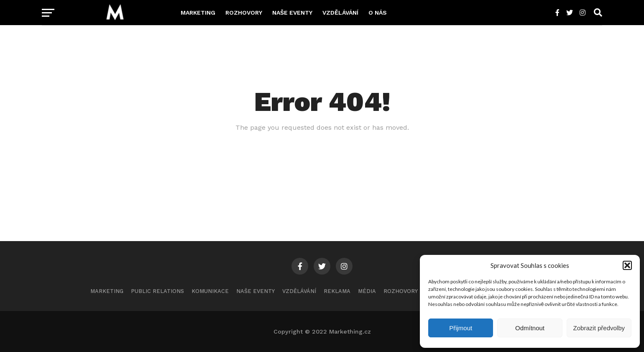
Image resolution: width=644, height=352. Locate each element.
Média (367, 291)
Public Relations (157, 291)
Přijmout (461, 328)
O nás (378, 13)
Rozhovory (244, 13)
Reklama (337, 291)
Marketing (198, 13)
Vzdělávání (340, 13)
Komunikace (210, 291)
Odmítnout (530, 328)
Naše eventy (292, 13)
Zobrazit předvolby (599, 328)
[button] (627, 265)
